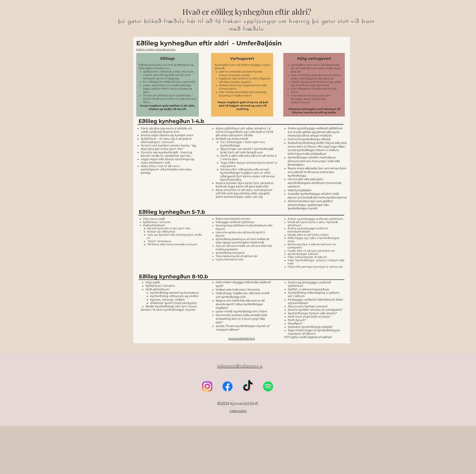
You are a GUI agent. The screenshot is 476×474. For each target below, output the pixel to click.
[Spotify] (268, 434)
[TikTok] (248, 434)
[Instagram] (114, 41)
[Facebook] (104, 41)
